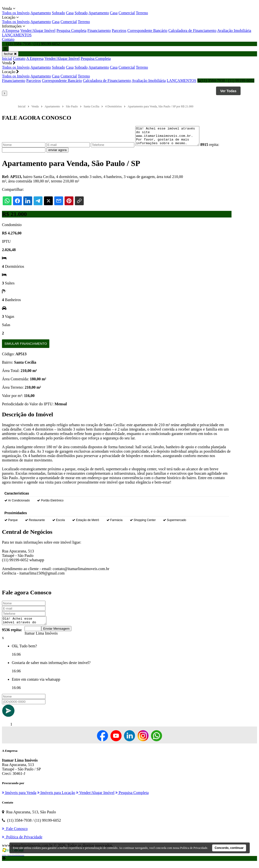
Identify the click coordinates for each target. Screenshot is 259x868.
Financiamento (99, 31)
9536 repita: (12, 635)
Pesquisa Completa (71, 31)
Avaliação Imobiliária (234, 31)
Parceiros (119, 31)
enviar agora (57, 154)
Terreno (142, 13)
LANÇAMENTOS (17, 35)
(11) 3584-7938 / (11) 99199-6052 (226, 81)
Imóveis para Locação (56, 798)
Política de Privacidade (194, 848)
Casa (70, 13)
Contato (8, 39)
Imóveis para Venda (19, 798)
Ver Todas (228, 91)
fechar (10, 54)
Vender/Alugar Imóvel (38, 31)
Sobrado (58, 13)
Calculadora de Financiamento (192, 31)
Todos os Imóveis (16, 13)
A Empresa (11, 31)
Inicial (7, 58)
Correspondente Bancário (147, 31)
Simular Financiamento (26, 347)
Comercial (127, 13)
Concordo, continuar (229, 848)
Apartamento (41, 13)
